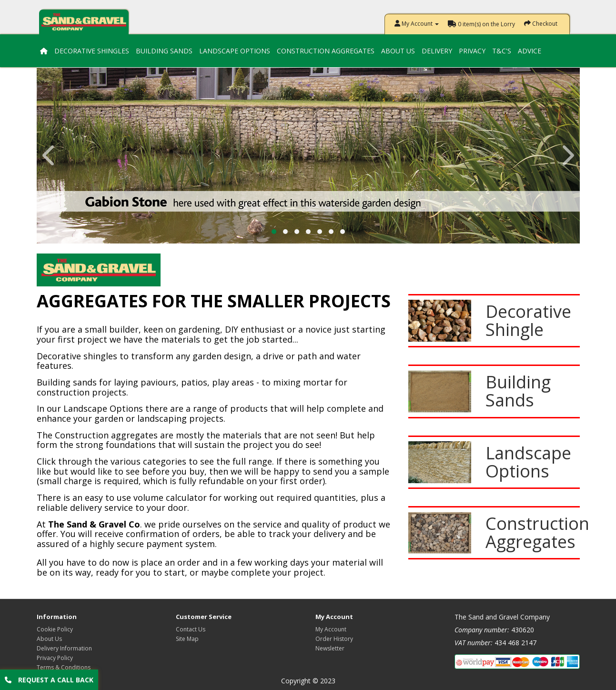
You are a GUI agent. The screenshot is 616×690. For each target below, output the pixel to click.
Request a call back (49, 680)
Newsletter (330, 648)
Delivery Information (64, 648)
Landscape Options (235, 51)
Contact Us (191, 629)
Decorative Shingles (92, 51)
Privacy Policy (55, 658)
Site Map (187, 639)
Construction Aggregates (326, 51)
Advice (530, 51)
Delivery (437, 51)
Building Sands (164, 51)
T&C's (502, 51)
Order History (334, 639)
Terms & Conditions (64, 667)
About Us (398, 51)
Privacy (472, 51)
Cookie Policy (55, 629)
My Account (331, 629)
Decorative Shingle (528, 320)
